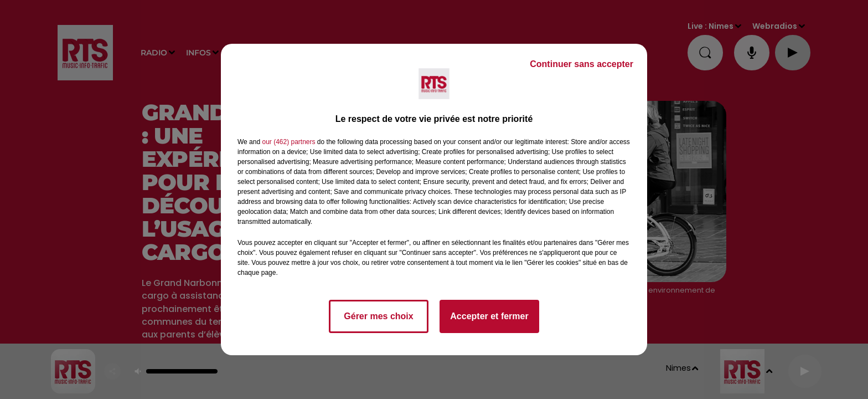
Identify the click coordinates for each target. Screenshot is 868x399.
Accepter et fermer (489, 316)
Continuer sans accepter (582, 64)
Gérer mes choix (378, 316)
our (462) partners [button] (288, 142)
